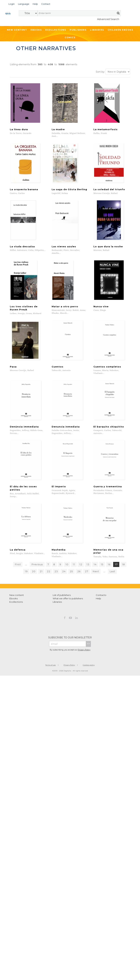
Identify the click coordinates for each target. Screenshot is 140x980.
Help (98, 604)
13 (88, 570)
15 (102, 570)
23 (56, 577)
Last (112, 577)
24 (64, 577)
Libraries (97, 30)
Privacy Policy (84, 656)
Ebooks (36, 30)
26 (79, 577)
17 (116, 570)
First (18, 570)
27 (87, 577)
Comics (70, 37)
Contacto (101, 601)
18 (123, 570)
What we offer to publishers (68, 604)
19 (26, 577)
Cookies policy (89, 671)
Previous (37, 570)
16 (109, 570)
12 (81, 570)
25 (71, 577)
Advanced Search (108, 19)
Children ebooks (120, 30)
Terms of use (51, 671)
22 (49, 577)
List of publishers (62, 601)
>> (88, 650)
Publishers (78, 30)
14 (95, 570)
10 (67, 570)
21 (41, 577)
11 (74, 570)
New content (17, 601)
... (26, 570)
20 (34, 577)
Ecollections (56, 30)
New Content (17, 30)
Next (96, 577)
